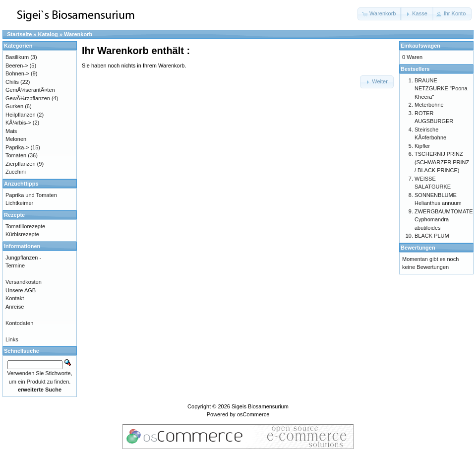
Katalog (48, 34)
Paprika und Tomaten (31, 195)
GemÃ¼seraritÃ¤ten (30, 90)
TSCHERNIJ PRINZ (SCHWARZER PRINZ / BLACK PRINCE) (442, 162)
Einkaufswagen (420, 46)
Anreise (15, 307)
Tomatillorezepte (25, 226)
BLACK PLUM (432, 236)
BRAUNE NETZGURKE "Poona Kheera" (441, 89)
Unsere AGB (21, 290)
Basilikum (17, 57)
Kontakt (15, 298)
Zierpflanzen (21, 164)
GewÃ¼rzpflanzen (28, 98)
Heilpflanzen (21, 115)
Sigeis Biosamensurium (260, 406)
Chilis (12, 82)
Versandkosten (24, 282)
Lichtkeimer (19, 203)
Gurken (14, 106)
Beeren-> (17, 66)
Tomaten (16, 155)
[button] (380, 14)
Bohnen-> (17, 73)
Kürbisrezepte (22, 234)
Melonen (16, 139)
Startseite (19, 34)
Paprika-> (17, 147)
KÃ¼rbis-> (18, 123)
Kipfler (422, 146)
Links (12, 339)
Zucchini (16, 172)
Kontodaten (19, 323)
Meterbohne (429, 105)
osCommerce (253, 414)
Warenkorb (78, 34)
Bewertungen (418, 248)
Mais (11, 131)
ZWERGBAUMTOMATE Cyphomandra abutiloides (444, 220)
